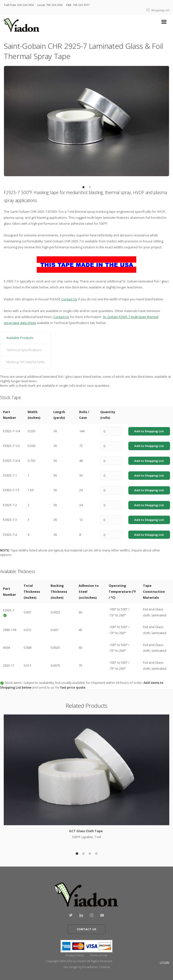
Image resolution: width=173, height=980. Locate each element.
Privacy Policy (75, 955)
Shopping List (158, 10)
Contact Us (69, 299)
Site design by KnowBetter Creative (87, 967)
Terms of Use (99, 955)
